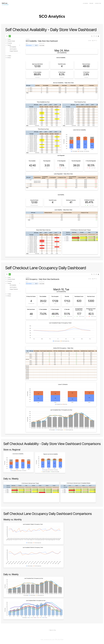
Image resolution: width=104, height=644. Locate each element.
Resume (91, 3)
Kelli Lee (5, 3)
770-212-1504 (59, 640)
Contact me (98, 3)
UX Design (85, 3)
